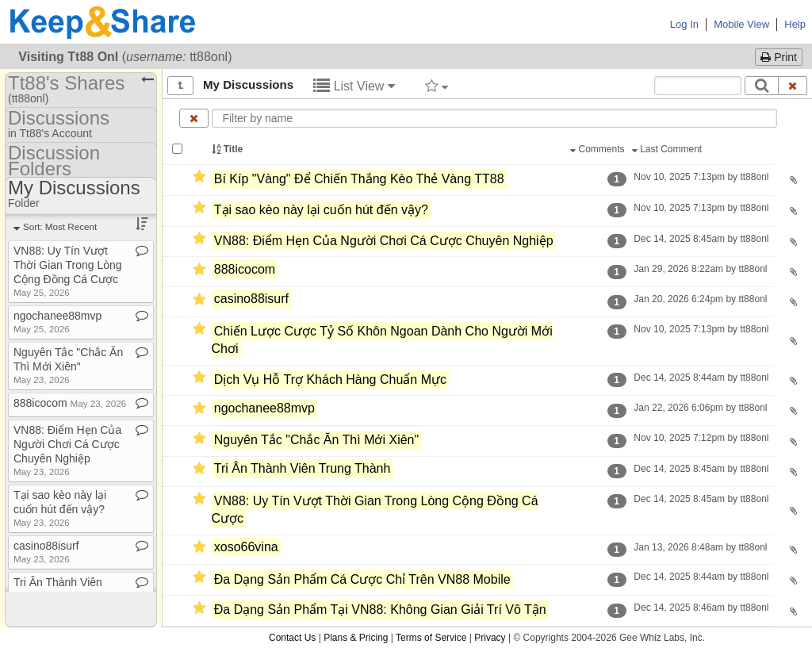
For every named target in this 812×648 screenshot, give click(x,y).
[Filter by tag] (437, 86)
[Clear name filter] (194, 118)
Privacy (490, 638)
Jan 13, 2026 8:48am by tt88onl (701, 547)
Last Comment (668, 149)
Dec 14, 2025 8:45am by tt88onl (701, 239)
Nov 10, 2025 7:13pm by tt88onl (701, 177)
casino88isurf (251, 299)
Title (228, 149)
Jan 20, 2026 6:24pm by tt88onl (701, 299)
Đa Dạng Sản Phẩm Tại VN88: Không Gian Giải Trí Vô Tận (380, 610)
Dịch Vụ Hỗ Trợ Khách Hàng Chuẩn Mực (330, 380)
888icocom (245, 269)
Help (795, 24)
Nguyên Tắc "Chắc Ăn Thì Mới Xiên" (316, 441)
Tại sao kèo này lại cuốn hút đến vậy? (321, 210)
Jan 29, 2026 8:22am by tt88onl (701, 269)
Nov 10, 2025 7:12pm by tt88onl (701, 438)
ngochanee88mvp (264, 408)
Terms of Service (431, 638)
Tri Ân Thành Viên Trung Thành (303, 468)
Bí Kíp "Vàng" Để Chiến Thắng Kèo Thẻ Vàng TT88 (359, 179)
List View (354, 86)
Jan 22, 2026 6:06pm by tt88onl (701, 408)
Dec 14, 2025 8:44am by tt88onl (701, 378)
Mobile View (741, 24)
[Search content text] (698, 86)
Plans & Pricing (356, 638)
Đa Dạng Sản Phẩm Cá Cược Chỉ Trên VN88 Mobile (362, 579)
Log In (684, 24)
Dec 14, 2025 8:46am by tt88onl (701, 608)
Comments (599, 149)
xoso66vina (246, 547)
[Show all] (180, 86)
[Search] (762, 86)
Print (779, 57)
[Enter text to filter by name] (494, 118)
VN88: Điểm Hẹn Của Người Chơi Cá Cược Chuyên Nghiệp (384, 241)
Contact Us (292, 638)
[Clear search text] (793, 86)
